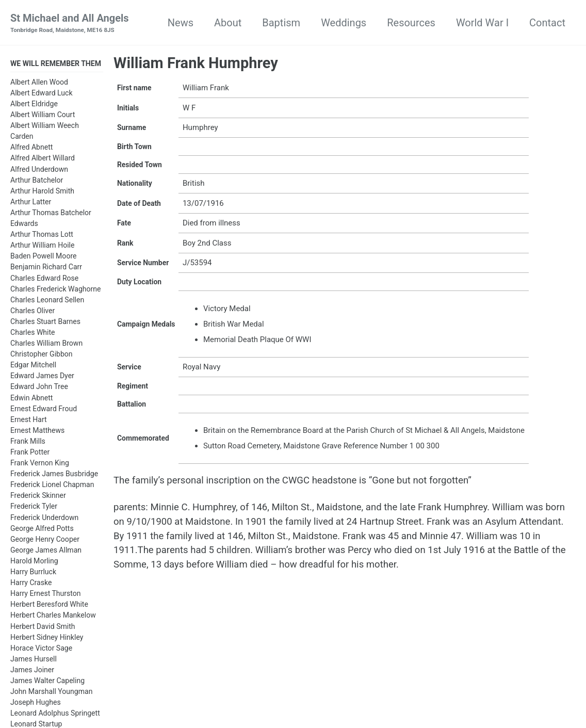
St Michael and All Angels (70, 24)
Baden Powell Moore (43, 257)
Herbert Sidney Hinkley (47, 639)
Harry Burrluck (33, 573)
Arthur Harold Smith (42, 192)
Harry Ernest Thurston (46, 595)
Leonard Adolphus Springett (55, 715)
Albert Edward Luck (42, 94)
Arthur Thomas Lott (42, 236)
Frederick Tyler (34, 508)
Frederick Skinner (38, 497)
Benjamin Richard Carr (46, 268)
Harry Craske (31, 584)
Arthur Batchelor (37, 182)
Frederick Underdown (44, 519)
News (181, 23)
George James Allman (46, 552)
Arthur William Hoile (42, 247)
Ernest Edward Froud (44, 410)
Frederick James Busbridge (54, 475)
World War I (482, 23)
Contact (547, 23)
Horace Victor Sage (41, 650)
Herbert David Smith (43, 628)
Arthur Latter (31, 203)
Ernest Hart (29, 421)
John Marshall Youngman (51, 693)
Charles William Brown (46, 345)
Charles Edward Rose (44, 280)
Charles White (33, 334)
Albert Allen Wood (39, 84)
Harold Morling (34, 562)
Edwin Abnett (31, 399)
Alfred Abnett (31, 149)
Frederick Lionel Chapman (52, 486)
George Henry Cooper (45, 541)
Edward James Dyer (42, 377)
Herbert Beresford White (49, 606)
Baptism (281, 23)
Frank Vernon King (40, 464)
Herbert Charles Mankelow (53, 617)
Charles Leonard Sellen (47, 301)
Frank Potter (30, 454)
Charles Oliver (32, 312)
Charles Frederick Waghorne (56, 290)
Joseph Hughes (36, 704)
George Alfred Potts (42, 530)
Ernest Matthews (37, 432)
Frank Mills (28, 443)
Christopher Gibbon (42, 355)
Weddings (344, 23)
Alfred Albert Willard (43, 160)
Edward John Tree (39, 388)
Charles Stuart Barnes (45, 323)
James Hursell (34, 660)
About (228, 23)
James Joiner (32, 671)
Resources (411, 23)
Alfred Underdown (39, 171)
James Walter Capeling (47, 682)
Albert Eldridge (34, 105)
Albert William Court (43, 116)
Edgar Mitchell (33, 366)
